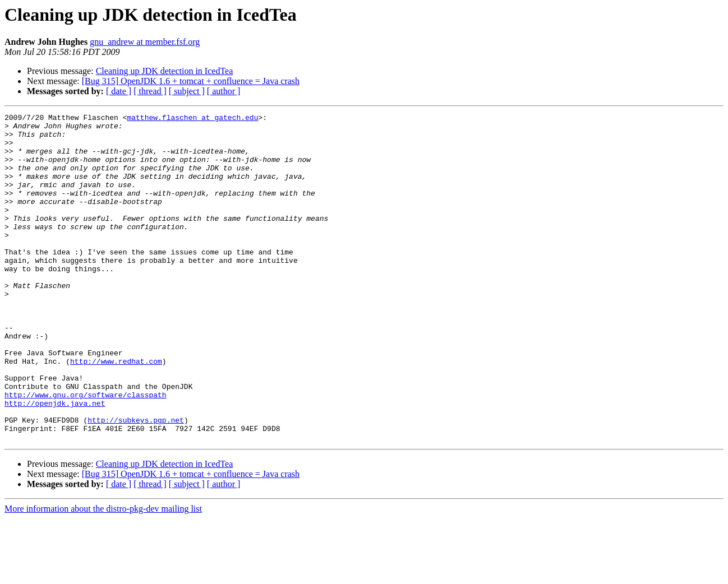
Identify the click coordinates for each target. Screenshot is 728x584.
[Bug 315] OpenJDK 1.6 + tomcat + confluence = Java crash (191, 81)
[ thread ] (150, 91)
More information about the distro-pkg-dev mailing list (103, 574)
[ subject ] (187, 91)
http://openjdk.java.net (55, 462)
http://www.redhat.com (116, 411)
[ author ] (224, 91)
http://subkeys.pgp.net (136, 482)
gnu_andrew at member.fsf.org (145, 42)
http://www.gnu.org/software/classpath (86, 452)
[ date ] (119, 91)
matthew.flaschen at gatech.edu (192, 119)
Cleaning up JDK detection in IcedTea (165, 71)
